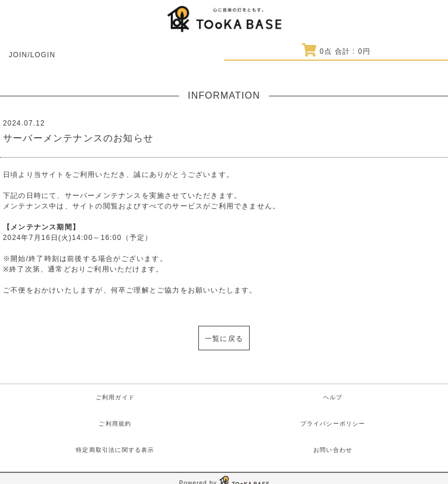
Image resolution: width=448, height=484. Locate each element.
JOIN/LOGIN (32, 55)
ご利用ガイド (115, 397)
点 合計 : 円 (336, 51)
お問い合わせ (333, 450)
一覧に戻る (224, 339)
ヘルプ (333, 397)
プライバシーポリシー (333, 424)
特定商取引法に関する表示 (115, 450)
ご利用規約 (115, 424)
